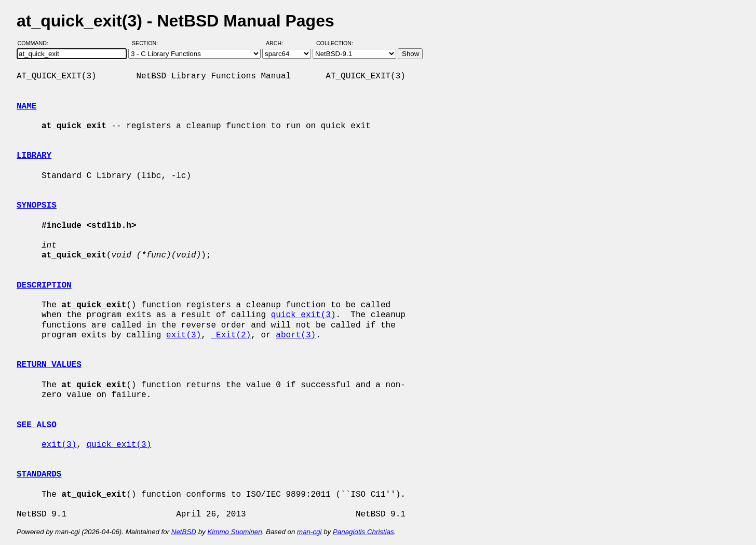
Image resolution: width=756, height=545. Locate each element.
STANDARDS (39, 474)
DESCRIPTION (44, 285)
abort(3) (296, 335)
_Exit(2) (231, 335)
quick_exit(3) (303, 315)
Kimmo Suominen (234, 532)
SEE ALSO (37, 425)
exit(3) (184, 335)
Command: (36, 43)
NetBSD (184, 532)
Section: (147, 43)
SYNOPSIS (37, 206)
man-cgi (309, 532)
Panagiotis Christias (363, 532)
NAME (26, 106)
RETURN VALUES (49, 365)
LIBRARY (34, 156)
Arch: (279, 43)
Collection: (335, 43)
